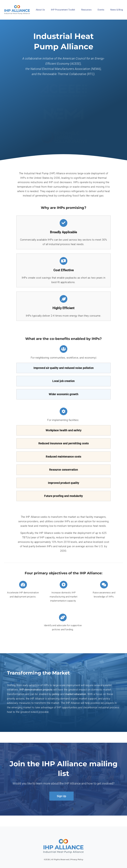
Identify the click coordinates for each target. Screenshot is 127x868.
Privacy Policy (77, 859)
